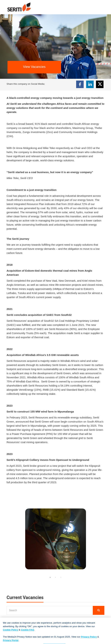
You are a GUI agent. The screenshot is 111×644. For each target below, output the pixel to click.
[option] (55, 541)
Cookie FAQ (28, 632)
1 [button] (50, 577)
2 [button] (56, 577)
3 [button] (61, 577)
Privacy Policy (89, 639)
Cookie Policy (10, 632)
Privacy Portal (11, 642)
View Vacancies (34, 67)
